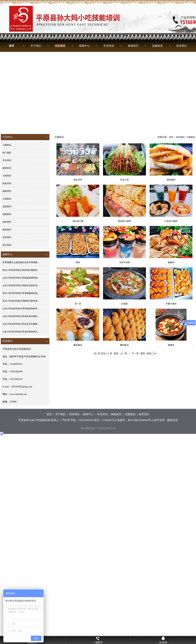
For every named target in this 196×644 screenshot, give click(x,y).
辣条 (78, 262)
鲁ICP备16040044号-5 (141, 420)
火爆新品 (7, 145)
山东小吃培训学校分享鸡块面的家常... (21, 309)
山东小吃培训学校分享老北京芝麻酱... (21, 324)
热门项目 (7, 153)
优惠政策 (157, 46)
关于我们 (36, 46)
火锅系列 (7, 199)
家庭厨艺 (133, 46)
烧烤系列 (7, 191)
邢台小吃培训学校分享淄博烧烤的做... (21, 293)
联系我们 (182, 46)
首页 (12, 46)
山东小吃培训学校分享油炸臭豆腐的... (21, 316)
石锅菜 (125, 304)
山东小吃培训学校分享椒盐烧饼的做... (21, 278)
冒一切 (78, 304)
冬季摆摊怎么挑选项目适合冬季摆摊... (21, 262)
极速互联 (173, 420)
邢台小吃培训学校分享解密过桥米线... (21, 301)
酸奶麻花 (78, 345)
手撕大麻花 (171, 304)
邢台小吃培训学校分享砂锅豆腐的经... (21, 270)
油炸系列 (7, 222)
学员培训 (109, 46)
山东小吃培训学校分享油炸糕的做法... (21, 332)
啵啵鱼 (171, 345)
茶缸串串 (78, 180)
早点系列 (7, 160)
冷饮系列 (7, 237)
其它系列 (7, 245)
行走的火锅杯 (171, 221)
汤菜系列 (7, 206)
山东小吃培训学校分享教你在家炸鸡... (21, 285)
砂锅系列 (7, 214)
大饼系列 (7, 176)
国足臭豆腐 (78, 221)
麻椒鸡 (171, 262)
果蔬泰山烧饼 (124, 221)
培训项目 (60, 46)
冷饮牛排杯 (125, 262)
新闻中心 (84, 46)
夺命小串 (124, 180)
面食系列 (7, 183)
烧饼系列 (7, 168)
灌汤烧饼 (171, 180)
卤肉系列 (7, 230)
